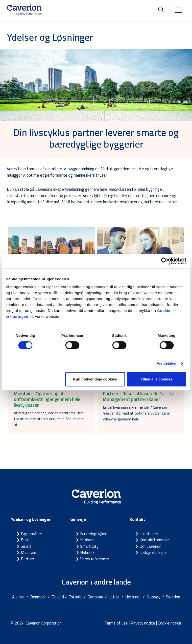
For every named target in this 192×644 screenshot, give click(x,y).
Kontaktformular (154, 540)
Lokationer (149, 534)
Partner (27, 559)
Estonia (75, 597)
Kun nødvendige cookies (95, 379)
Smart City (89, 546)
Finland (58, 597)
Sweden (173, 597)
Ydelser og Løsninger (31, 519)
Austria (18, 597)
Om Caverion (150, 546)
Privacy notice (143, 623)
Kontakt (137, 519)
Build (25, 540)
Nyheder (88, 552)
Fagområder (31, 534)
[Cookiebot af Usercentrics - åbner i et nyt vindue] (165, 261)
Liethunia (133, 597)
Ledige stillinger (153, 552)
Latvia (114, 597)
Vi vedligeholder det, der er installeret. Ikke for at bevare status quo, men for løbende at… (49, 419)
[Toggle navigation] (178, 10)
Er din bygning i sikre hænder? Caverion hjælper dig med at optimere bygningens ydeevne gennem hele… (136, 413)
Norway (153, 597)
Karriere (87, 540)
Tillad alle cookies (156, 379)
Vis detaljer (167, 363)
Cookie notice (169, 623)
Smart (26, 546)
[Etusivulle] (24, 10)
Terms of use (116, 623)
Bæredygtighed (94, 534)
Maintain (28, 552)
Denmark (38, 597)
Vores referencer (95, 559)
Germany (95, 597)
